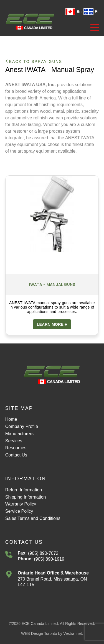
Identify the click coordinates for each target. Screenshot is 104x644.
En (73, 11)
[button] (95, 27)
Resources (16, 448)
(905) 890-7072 (43, 553)
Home (11, 419)
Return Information (24, 490)
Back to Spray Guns (34, 61)
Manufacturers (19, 434)
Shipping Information (26, 497)
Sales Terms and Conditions (33, 518)
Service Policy (19, 511)
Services (14, 441)
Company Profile (22, 426)
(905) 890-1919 (49, 559)
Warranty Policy (21, 504)
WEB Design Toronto (39, 633)
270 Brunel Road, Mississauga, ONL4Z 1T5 (52, 582)
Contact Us (16, 455)
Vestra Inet (73, 633)
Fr (91, 11)
